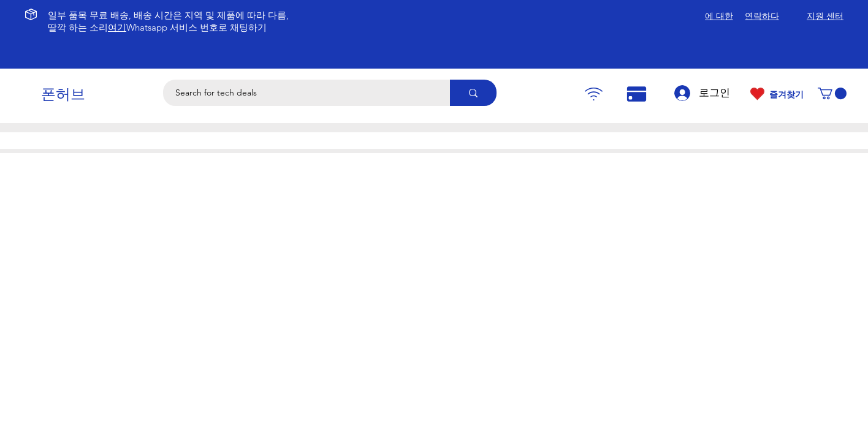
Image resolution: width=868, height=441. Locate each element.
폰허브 (63, 94)
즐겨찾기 (786, 94)
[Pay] (593, 94)
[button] (832, 93)
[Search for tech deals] (300, 93)
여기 (117, 27)
